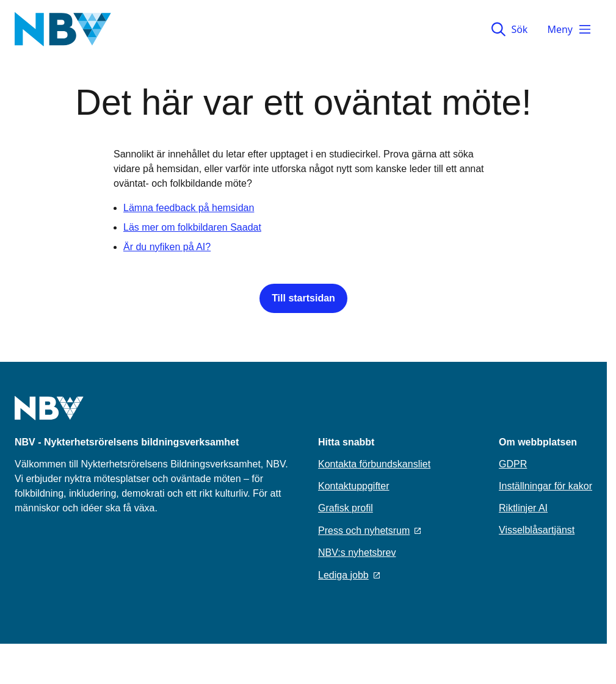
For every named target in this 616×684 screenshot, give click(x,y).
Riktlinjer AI (523, 508)
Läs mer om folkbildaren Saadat (192, 227)
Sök (509, 29)
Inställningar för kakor (545, 486)
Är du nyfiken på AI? (167, 247)
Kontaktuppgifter (354, 486)
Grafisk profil (346, 508)
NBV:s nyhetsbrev (357, 553)
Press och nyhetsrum (369, 531)
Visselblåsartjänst (537, 530)
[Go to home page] (49, 416)
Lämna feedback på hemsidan (189, 208)
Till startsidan (303, 298)
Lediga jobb (349, 575)
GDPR (513, 464)
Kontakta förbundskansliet (374, 464)
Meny (570, 29)
